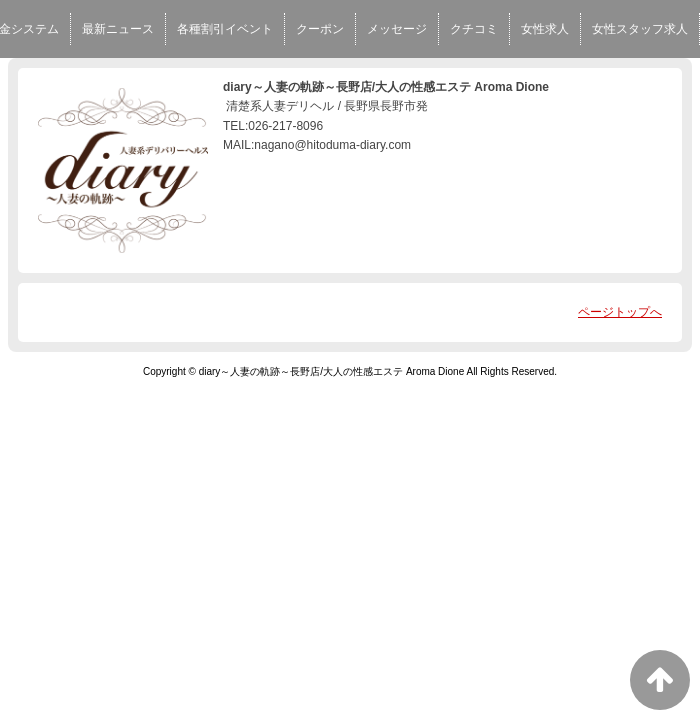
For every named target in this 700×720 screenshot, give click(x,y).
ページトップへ (620, 312)
